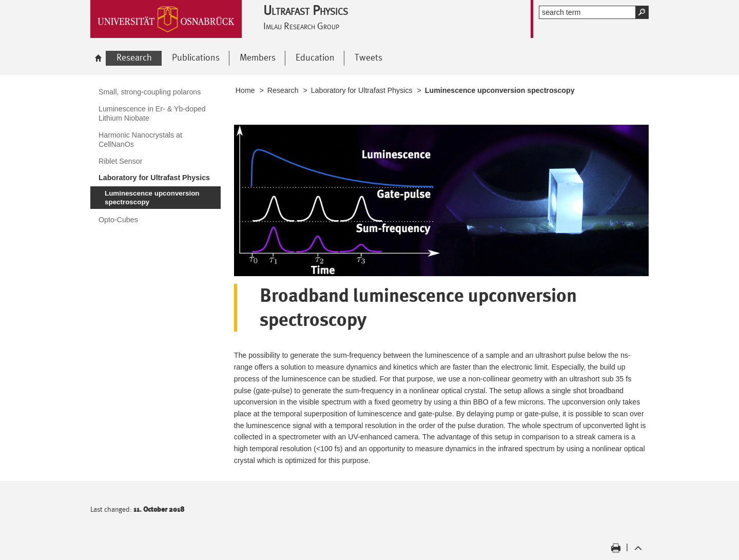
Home (245, 90)
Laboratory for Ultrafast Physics (362, 90)
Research (283, 90)
